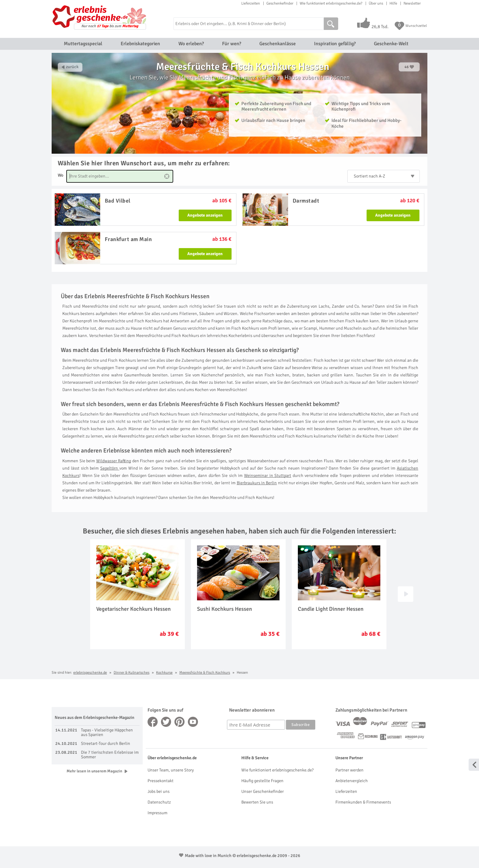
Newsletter (412, 3)
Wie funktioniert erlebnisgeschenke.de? (331, 3)
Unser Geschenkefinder (263, 791)
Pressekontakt (161, 781)
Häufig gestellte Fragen (262, 781)
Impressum (157, 813)
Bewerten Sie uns (257, 802)
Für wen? (232, 44)
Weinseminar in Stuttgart (268, 476)
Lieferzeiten (251, 3)
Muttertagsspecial (83, 44)
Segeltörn (110, 468)
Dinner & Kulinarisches (132, 673)
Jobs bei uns (159, 791)
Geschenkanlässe (278, 44)
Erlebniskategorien (140, 44)
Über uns (376, 3)
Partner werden (349, 770)
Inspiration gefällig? (335, 44)
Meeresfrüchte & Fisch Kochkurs (205, 673)
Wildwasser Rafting (114, 461)
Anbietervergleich (352, 781)
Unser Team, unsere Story (171, 770)
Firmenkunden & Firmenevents (363, 802)
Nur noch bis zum (110, 26)
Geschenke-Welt (391, 44)
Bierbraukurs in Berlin (257, 483)
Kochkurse (164, 673)
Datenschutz (159, 802)
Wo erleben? (191, 44)
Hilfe (393, 3)
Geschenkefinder (280, 3)
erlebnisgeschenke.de (90, 673)
